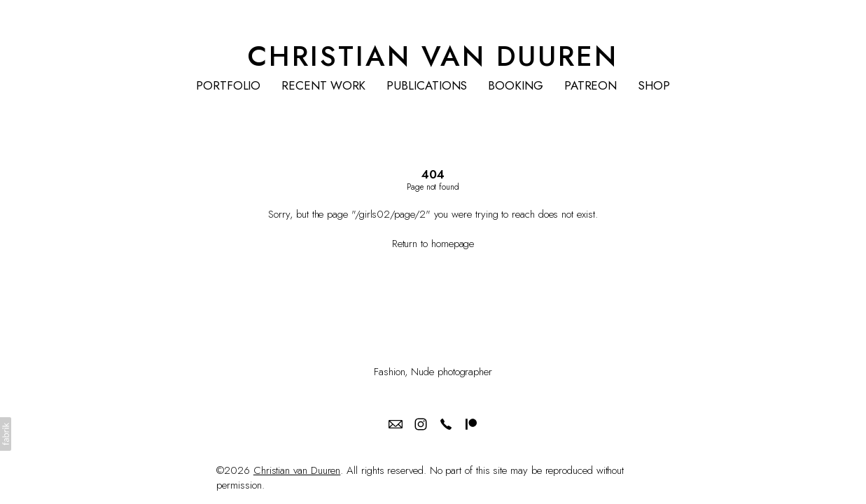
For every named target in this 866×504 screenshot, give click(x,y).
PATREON (591, 86)
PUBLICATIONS (427, 86)
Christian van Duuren (297, 470)
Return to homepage (433, 244)
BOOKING (515, 86)
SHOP (654, 86)
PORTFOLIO (228, 86)
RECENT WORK (323, 86)
